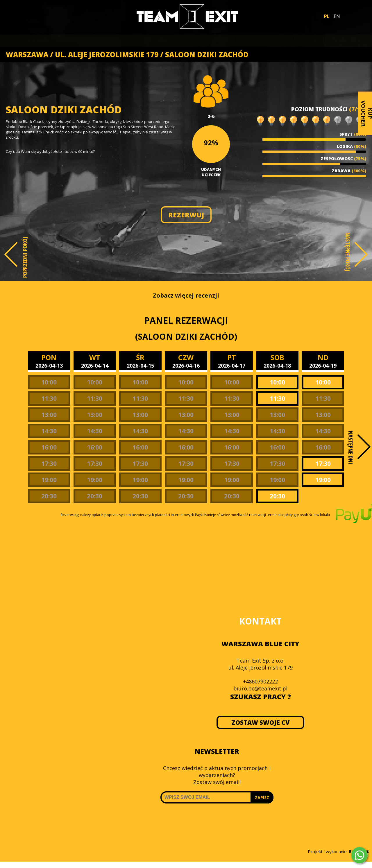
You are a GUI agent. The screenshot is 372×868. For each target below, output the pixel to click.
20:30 (49, 496)
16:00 (49, 447)
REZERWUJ (186, 215)
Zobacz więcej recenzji (186, 295)
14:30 (49, 431)
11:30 (49, 398)
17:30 (49, 463)
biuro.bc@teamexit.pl (260, 688)
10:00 (49, 382)
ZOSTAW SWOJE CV (261, 722)
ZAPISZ (262, 798)
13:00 (49, 415)
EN (337, 16)
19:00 (49, 480)
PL (327, 16)
